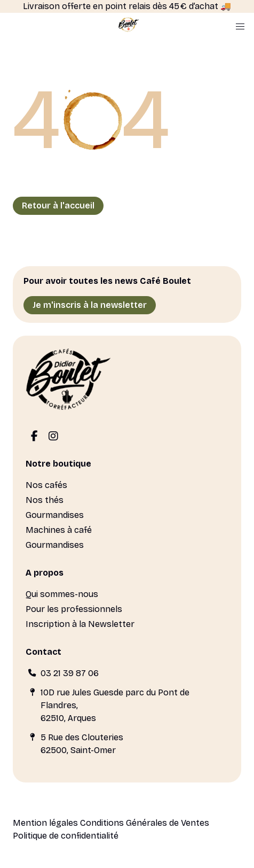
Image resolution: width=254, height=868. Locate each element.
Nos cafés (46, 485)
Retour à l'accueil (58, 206)
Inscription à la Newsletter (80, 624)
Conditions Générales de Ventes (145, 823)
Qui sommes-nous (62, 594)
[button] (240, 27)
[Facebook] (34, 437)
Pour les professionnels (74, 609)
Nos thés (45, 500)
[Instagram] (53, 437)
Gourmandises (55, 515)
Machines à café (59, 530)
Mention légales (45, 823)
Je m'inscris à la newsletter (90, 305)
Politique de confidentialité (66, 836)
